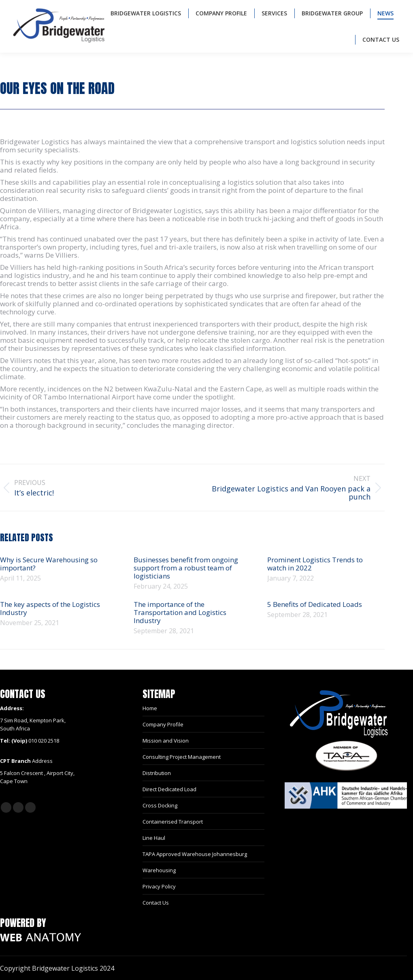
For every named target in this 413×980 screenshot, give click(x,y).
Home (150, 708)
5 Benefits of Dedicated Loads (315, 604)
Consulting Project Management (182, 757)
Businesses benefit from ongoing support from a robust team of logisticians (186, 568)
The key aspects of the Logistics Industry (50, 608)
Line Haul (154, 838)
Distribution (157, 773)
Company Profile (163, 724)
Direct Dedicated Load (169, 789)
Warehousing (159, 870)
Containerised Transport (173, 822)
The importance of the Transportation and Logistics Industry (180, 613)
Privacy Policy (159, 886)
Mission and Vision (166, 741)
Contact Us (156, 903)
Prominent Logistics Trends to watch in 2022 (315, 564)
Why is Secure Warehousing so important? (49, 564)
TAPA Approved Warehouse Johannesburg (195, 854)
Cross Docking (160, 805)
